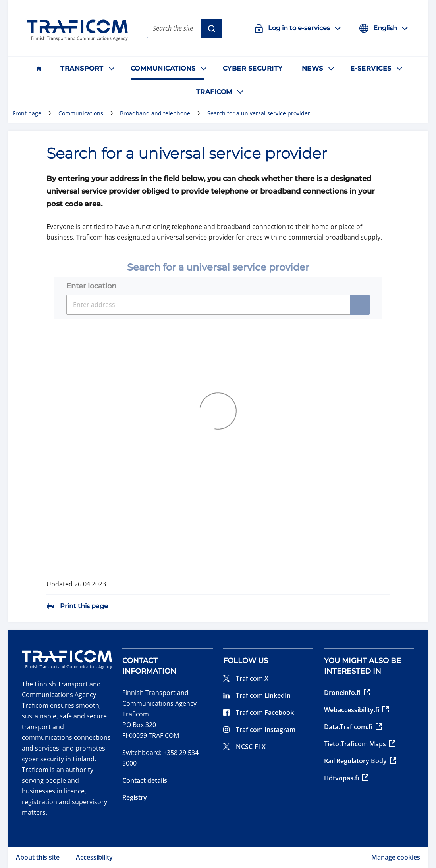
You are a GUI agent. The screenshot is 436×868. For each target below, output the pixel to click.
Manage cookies (396, 857)
